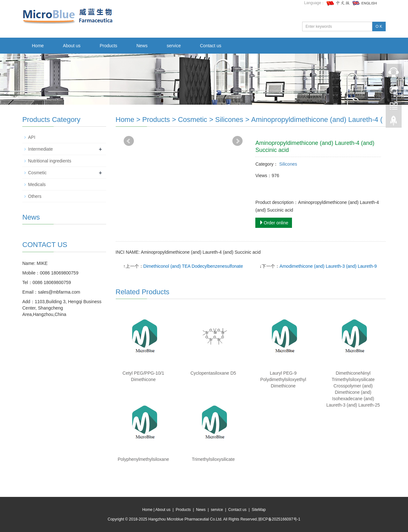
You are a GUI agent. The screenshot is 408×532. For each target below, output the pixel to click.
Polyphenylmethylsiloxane (143, 459)
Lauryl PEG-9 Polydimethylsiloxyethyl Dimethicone (283, 379)
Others (35, 196)
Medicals (37, 184)
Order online (274, 223)
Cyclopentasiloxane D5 (213, 373)
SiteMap (259, 510)
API (32, 137)
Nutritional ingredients (50, 161)
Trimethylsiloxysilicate (213, 459)
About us (72, 46)
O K (379, 26)
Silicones (229, 120)
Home (38, 46)
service (174, 46)
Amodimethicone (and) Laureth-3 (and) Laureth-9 (328, 266)
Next (237, 141)
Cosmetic (193, 120)
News (142, 46)
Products (109, 46)
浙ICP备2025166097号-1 (279, 519)
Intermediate (40, 149)
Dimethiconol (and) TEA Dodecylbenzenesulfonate (193, 266)
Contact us (211, 46)
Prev (129, 141)
